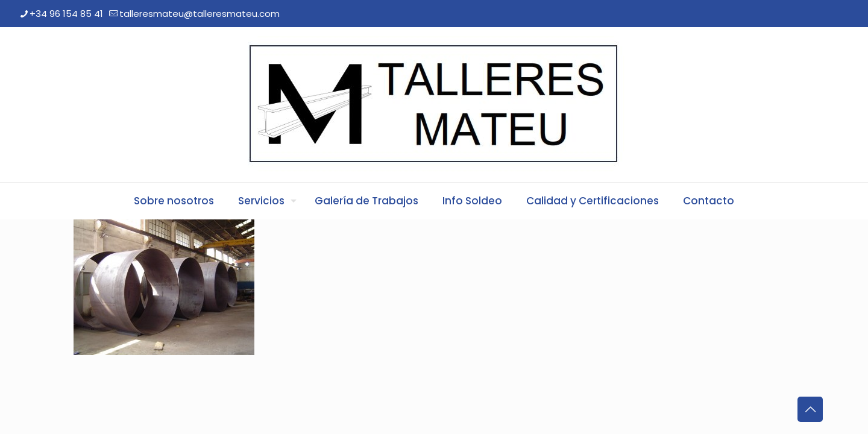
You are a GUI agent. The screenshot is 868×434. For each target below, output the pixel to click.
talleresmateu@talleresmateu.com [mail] (200, 14)
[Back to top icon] (810, 409)
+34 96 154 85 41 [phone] (66, 14)
